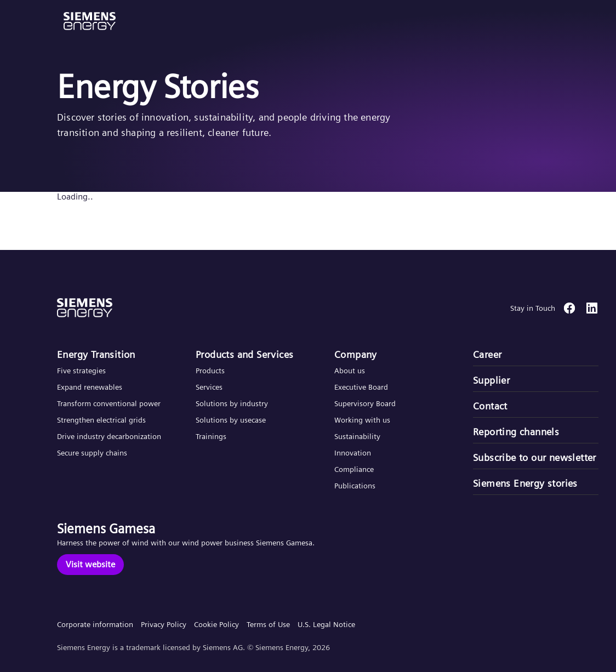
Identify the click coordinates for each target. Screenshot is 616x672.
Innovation (354, 453)
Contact (490, 406)
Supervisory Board (365, 403)
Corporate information (95, 624)
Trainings (211, 436)
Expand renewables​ (90, 387)
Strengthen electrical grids (101, 420)
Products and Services (244, 354)
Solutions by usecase (231, 420)
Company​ (356, 354)
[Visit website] (90, 565)
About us (350, 371)
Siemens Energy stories (525, 483)
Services (209, 387)
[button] (90, 21)
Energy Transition (96, 354)
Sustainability (357, 436)
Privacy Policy (164, 624)
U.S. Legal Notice (326, 624)
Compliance (354, 469)
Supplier (491, 380)
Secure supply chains (93, 453)
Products (210, 371)
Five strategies (81, 371)
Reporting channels (516, 432)
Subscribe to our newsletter (535, 457)
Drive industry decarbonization (109, 436)
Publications (355, 486)
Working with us (362, 420)
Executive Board (361, 387)
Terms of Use (268, 624)
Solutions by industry (232, 403)
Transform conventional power (109, 403)
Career (487, 354)
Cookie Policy (216, 624)
